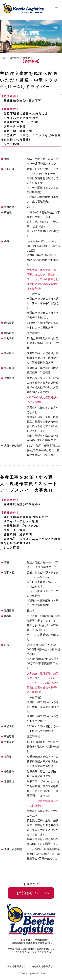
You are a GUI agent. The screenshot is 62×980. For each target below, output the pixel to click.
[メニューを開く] (57, 8)
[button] (31, 893)
